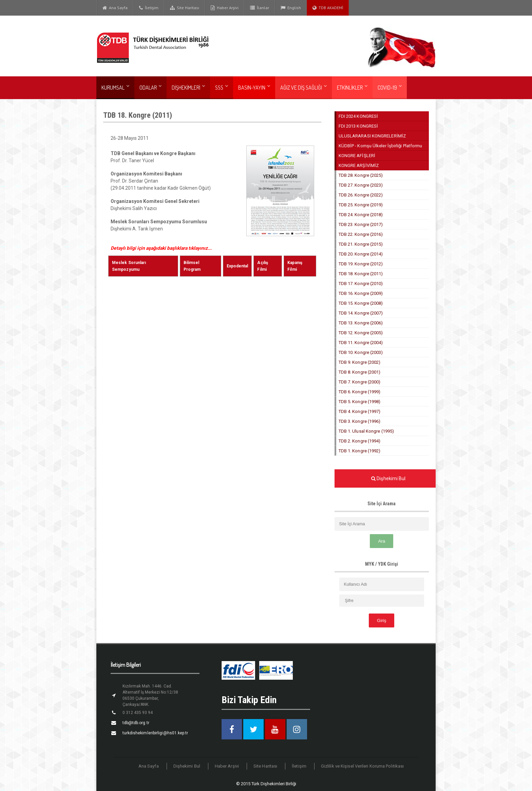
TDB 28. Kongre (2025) (360, 175)
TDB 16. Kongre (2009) (360, 293)
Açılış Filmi (268, 263)
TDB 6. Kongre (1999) (359, 392)
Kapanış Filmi (300, 263)
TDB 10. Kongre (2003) (360, 352)
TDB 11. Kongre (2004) (360, 343)
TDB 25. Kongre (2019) (360, 205)
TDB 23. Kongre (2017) (360, 224)
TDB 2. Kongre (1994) (359, 441)
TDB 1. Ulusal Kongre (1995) (366, 431)
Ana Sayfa (115, 8)
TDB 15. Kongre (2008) (360, 303)
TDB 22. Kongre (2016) (360, 234)
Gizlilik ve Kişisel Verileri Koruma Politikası (362, 766)
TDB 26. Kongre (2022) (360, 195)
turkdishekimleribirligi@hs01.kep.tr (155, 733)
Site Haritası (185, 8)
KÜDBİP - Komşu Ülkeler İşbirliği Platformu (380, 146)
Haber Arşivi (225, 8)
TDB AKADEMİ (328, 8)
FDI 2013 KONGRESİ (358, 126)
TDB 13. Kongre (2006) (360, 323)
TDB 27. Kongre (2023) (360, 185)
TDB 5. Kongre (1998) (359, 402)
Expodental (237, 263)
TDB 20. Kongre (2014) (360, 254)
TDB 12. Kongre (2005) (360, 333)
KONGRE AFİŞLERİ (357, 156)
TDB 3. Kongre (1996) (359, 421)
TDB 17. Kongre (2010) (360, 284)
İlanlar (260, 8)
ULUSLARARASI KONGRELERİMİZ (372, 136)
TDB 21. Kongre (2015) (360, 244)
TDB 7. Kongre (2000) (359, 382)
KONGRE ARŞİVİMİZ (358, 165)
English (291, 8)
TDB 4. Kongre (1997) (359, 411)
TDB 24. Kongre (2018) (360, 215)
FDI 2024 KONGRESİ (358, 116)
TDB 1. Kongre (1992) (359, 451)
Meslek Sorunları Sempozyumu (143, 263)
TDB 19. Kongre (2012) (360, 264)
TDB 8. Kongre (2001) (359, 372)
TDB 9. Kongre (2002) (359, 362)
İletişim (149, 8)
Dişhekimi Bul (188, 766)
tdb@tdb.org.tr (135, 723)
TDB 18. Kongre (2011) (360, 274)
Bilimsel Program (200, 263)
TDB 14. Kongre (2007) (360, 313)
